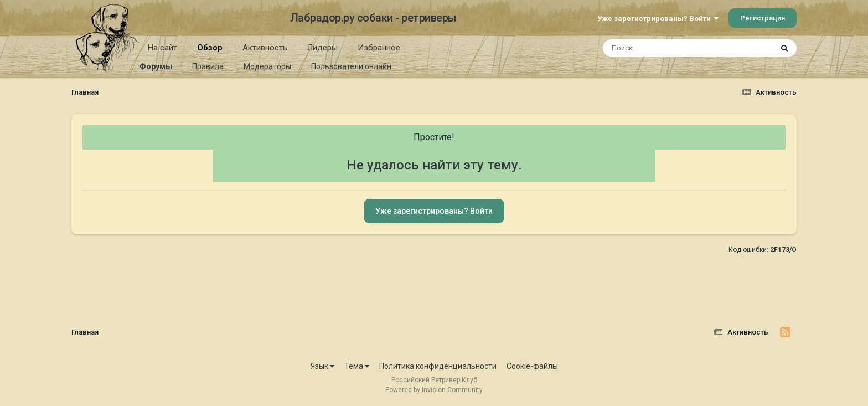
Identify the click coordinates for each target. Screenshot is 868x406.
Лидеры (322, 48)
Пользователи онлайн (351, 66)
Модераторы (267, 66)
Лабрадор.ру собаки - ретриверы (373, 18)
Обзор (210, 52)
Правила (208, 66)
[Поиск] (667, 48)
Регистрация (763, 18)
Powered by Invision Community (434, 390)
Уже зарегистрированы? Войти (658, 19)
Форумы (156, 66)
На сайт (162, 48)
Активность (265, 48)
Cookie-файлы (532, 366)
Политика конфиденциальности (438, 366)
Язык (322, 366)
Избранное (379, 48)
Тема (357, 366)
